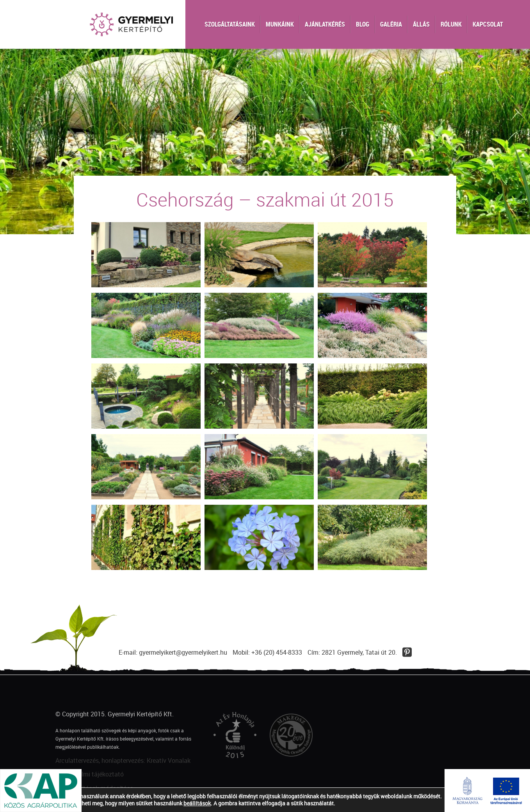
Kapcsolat (488, 24)
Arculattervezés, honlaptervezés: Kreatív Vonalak (123, 760)
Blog (363, 24)
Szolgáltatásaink (230, 24)
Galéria (391, 24)
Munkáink (280, 24)
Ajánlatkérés (325, 24)
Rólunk (451, 24)
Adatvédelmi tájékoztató (90, 774)
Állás (421, 24)
